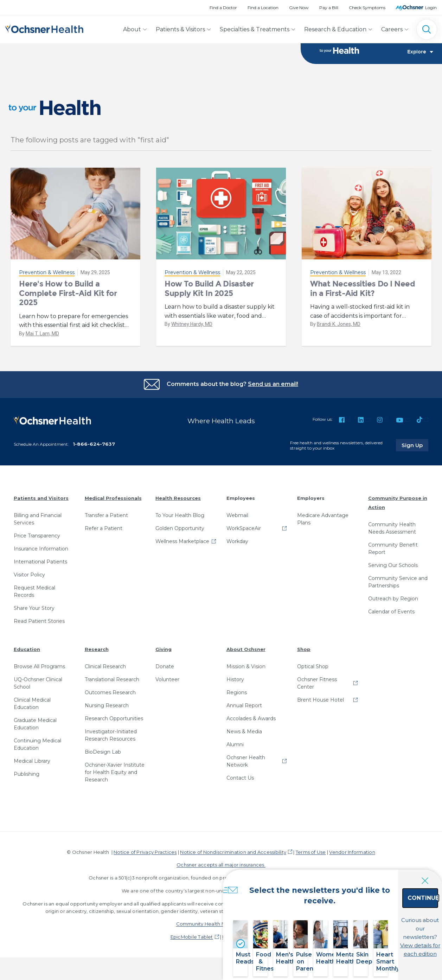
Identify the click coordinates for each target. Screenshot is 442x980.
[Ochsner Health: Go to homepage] (44, 28)
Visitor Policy (29, 579)
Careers (392, 29)
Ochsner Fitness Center (317, 688)
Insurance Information (41, 553)
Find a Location (263, 8)
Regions (237, 697)
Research (97, 654)
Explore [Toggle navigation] (420, 55)
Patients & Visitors (180, 29)
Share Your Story (34, 613)
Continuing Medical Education (37, 749)
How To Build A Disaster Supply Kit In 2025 (209, 293)
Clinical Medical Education (32, 708)
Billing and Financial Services (38, 524)
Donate (165, 671)
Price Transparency (37, 540)
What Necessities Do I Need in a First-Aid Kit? (363, 293)
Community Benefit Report (393, 553)
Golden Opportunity (180, 533)
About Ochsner (246, 654)
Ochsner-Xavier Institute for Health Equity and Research (115, 777)
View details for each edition (398, 940)
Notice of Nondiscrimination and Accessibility (233, 857)
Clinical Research (105, 671)
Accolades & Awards (251, 723)
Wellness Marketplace (182, 546)
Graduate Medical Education (35, 728)
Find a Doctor (223, 8)
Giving (164, 654)
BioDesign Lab (103, 756)
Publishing (27, 779)
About (132, 29)
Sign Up (415, 450)
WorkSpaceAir (244, 533)
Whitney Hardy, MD (192, 329)
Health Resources (178, 503)
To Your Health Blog (180, 520)
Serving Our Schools (393, 570)
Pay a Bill (329, 8)
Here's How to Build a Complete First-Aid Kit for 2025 (68, 298)
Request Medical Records (34, 596)
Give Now (299, 8)
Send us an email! (273, 389)
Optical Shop (313, 671)
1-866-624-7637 (94, 449)
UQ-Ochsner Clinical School (38, 688)
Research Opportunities (114, 723)
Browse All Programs (39, 671)
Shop (304, 654)
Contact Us (240, 782)
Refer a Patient (104, 533)
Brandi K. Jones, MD (339, 329)
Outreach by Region (393, 603)
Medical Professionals (113, 503)
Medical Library (32, 766)
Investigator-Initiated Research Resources (111, 740)
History (235, 684)
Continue (398, 910)
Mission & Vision (246, 671)
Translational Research (112, 684)
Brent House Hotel (321, 704)
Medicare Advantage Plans (323, 524)
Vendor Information (352, 857)
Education (27, 654)
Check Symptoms (367, 8)
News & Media (244, 736)
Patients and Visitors (41, 503)
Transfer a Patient (106, 520)
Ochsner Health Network (246, 766)
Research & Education (335, 29)
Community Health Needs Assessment (392, 533)
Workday (237, 546)
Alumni (235, 749)
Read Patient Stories (39, 626)
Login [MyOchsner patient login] (431, 8)
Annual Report (244, 710)
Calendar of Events (391, 616)
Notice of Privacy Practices (145, 857)
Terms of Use (311, 857)
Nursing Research (107, 710)
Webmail (237, 520)
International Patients (40, 566)
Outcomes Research (110, 697)
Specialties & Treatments (255, 29)
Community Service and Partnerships (398, 586)
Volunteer (167, 684)
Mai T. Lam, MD (42, 338)
